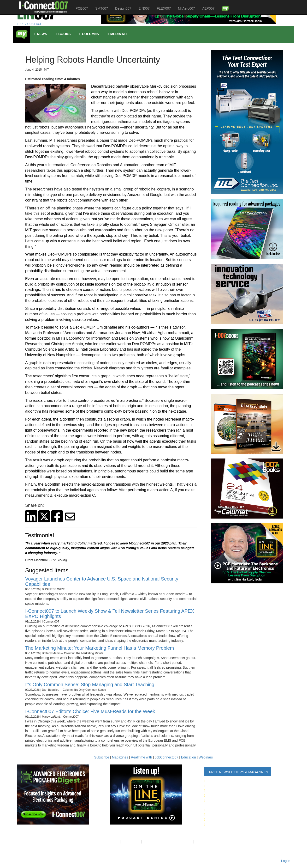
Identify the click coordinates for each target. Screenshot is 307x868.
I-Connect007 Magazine (226, 810)
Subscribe (102, 757)
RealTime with (142, 757)
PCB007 (82, 8)
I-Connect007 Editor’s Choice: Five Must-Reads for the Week (90, 711)
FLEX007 (164, 8)
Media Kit (185, 842)
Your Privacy (131, 842)
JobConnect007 (166, 757)
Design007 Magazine (224, 824)
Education (189, 757)
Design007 (123, 8)
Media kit (118, 34)
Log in (286, 861)
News (41, 34)
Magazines (120, 757)
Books (63, 34)
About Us (112, 842)
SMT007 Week (217, 786)
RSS (198, 842)
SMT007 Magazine (221, 815)
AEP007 (208, 8)
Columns (89, 34)
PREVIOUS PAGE (30, 24)
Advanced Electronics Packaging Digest (244, 800)
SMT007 (102, 8)
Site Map (169, 842)
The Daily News (219, 781)
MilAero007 (186, 8)
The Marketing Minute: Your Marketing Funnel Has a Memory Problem (100, 648)
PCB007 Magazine (221, 819)
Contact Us (151, 842)
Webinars (206, 757)
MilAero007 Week (221, 795)
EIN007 (144, 8)
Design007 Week (220, 791)
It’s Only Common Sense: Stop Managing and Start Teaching (90, 685)
